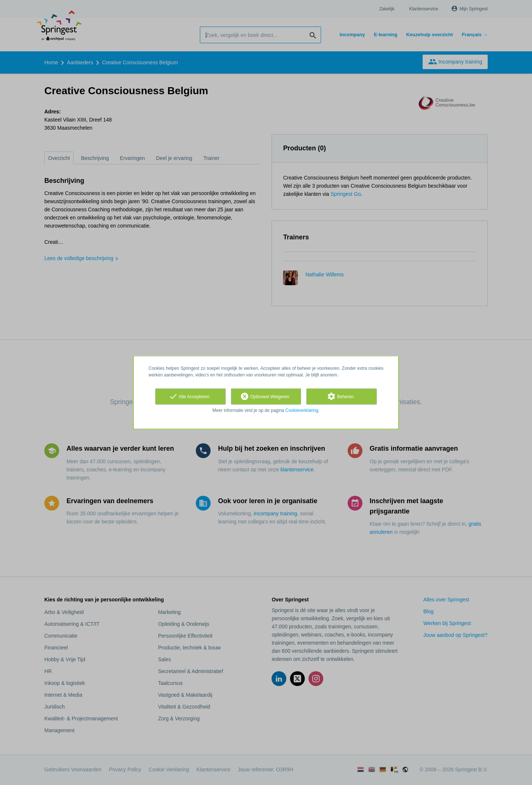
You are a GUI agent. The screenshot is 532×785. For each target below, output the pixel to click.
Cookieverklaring (302, 410)
